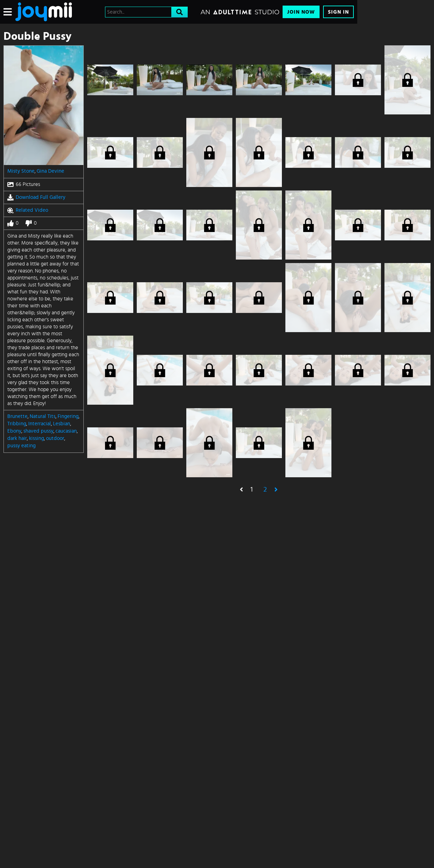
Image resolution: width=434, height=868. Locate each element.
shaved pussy (38, 431)
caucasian (66, 431)
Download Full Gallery (36, 197)
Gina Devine (50, 171)
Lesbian (62, 424)
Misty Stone (21, 171)
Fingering (68, 416)
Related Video (28, 210)
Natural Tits (43, 416)
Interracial (40, 424)
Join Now (301, 12)
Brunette (17, 416)
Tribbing (17, 424)
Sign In (338, 12)
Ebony (14, 431)
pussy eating (21, 446)
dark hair (17, 438)
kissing (36, 438)
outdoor (55, 438)
